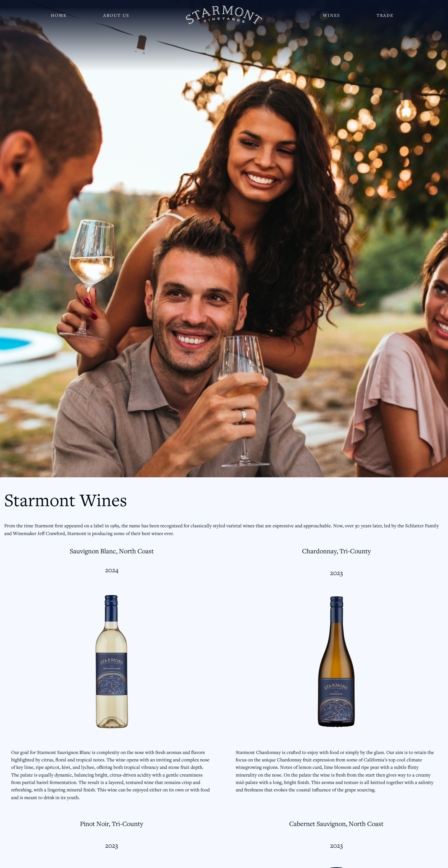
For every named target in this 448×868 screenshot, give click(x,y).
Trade (385, 15)
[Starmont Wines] (224, 15)
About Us (116, 15)
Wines (331, 15)
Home (59, 15)
